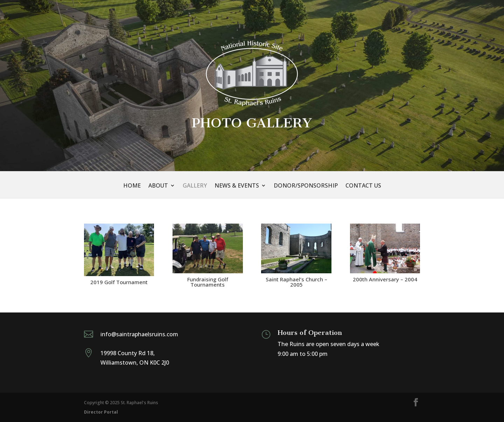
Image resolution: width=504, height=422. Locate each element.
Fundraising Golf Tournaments (208, 282)
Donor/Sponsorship (306, 186)
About (158, 186)
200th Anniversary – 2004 (385, 279)
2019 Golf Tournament (119, 282)
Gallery (195, 186)
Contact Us (363, 186)
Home (132, 186)
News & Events (237, 186)
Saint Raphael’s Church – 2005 (296, 282)
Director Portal (101, 412)
